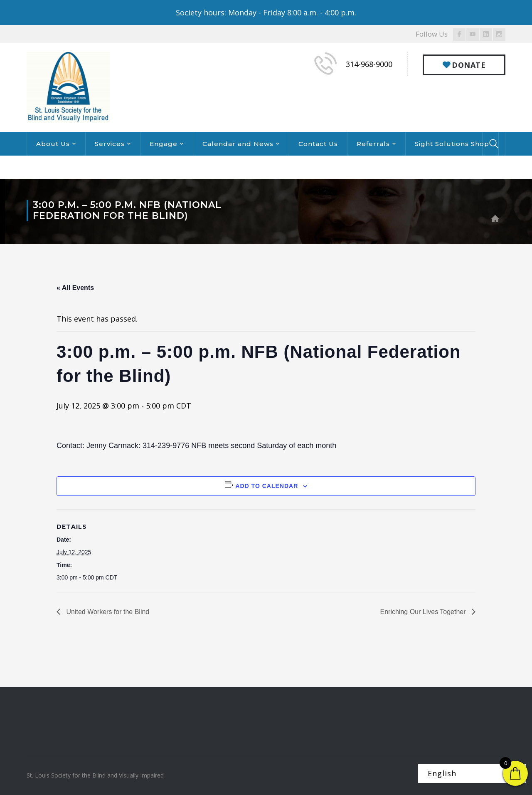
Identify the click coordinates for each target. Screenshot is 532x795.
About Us (53, 144)
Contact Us (318, 144)
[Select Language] (472, 773)
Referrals (373, 144)
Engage (164, 144)
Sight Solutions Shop (452, 144)
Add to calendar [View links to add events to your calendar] (267, 486)
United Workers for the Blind (107, 612)
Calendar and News (238, 144)
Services (110, 144)
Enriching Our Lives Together (424, 612)
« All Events (75, 288)
